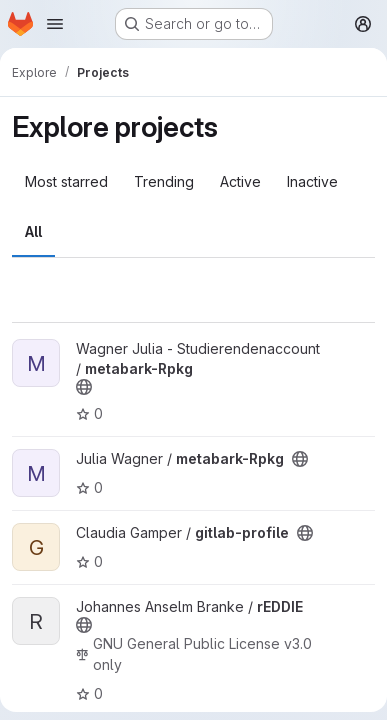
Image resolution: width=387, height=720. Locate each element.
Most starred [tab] (66, 181)
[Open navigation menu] (55, 24)
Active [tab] (240, 181)
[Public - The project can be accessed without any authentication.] (84, 387)
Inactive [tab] (312, 181)
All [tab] (33, 231)
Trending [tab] (164, 181)
